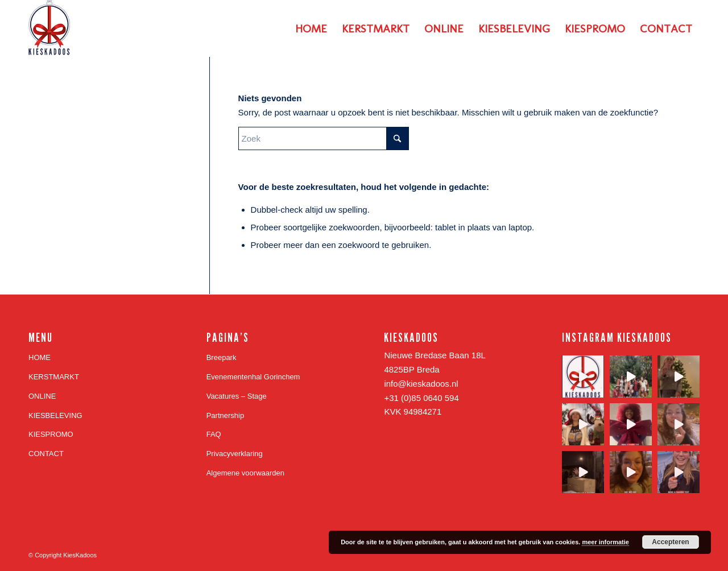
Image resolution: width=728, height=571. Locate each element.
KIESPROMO (51, 434)
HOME (40, 357)
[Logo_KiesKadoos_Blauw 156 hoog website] (50, 28)
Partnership (225, 415)
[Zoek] (324, 138)
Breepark (222, 357)
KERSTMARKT (54, 377)
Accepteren (670, 542)
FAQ (214, 434)
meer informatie (605, 542)
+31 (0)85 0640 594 (421, 398)
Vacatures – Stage (237, 396)
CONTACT (46, 454)
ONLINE (42, 396)
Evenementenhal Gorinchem (253, 377)
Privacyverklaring (235, 454)
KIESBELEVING (55, 415)
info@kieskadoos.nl (421, 384)
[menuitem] (311, 28)
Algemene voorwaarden (245, 473)
